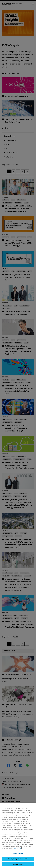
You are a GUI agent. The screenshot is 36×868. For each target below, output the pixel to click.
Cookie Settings (18, 855)
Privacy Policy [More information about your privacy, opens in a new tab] (17, 850)
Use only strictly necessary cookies (18, 861)
